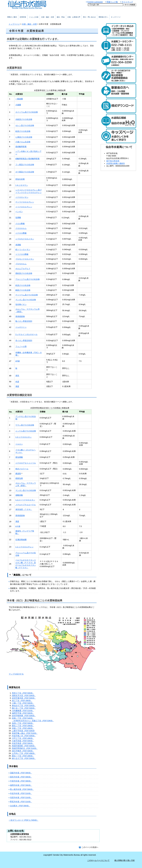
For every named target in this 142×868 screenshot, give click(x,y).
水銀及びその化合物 (24, 119)
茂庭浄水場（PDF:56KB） (21, 773)
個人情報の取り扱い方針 (125, 860)
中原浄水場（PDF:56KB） (21, 781)
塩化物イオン (21, 304)
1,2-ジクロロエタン (24, 437)
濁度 (17, 386)
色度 (17, 382)
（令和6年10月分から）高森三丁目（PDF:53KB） (33, 721)
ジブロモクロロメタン (25, 239)
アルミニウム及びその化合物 (27, 279)
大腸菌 (18, 105)
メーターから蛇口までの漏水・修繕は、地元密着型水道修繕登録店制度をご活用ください (118, 76)
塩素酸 (18, 217)
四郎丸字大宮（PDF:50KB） (24, 696)
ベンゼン (19, 212)
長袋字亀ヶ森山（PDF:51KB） (25, 733)
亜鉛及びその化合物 (24, 273)
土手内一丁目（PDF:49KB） (24, 753)
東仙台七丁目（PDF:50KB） (24, 706)
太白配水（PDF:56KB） (20, 806)
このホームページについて (98, 860)
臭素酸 (18, 245)
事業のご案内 (12, 17)
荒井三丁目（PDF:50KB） (23, 693)
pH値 (18, 361)
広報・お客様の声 (74, 17)
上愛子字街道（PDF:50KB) (23, 731)
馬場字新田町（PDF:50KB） (24, 746)
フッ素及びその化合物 (25, 165)
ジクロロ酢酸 (21, 233)
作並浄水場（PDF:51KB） (21, 793)
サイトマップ (127, 2)
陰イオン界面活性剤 (24, 321)
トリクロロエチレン (24, 207)
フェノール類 (21, 346)
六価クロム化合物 (23, 142)
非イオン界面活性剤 (24, 340)
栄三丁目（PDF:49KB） (22, 701)
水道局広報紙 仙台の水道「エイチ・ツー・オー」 (118, 121)
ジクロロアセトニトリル (26, 463)
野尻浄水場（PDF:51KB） (21, 802)
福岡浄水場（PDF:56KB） (21, 785)
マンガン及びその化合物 (26, 300)
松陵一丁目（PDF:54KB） (23, 718)
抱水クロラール (22, 469)
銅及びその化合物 (23, 290)
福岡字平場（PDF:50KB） (23, 713)
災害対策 (23, 17)
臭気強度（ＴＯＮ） (24, 509)
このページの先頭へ (90, 847)
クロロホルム (21, 228)
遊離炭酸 (19, 495)
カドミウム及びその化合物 (27, 112)
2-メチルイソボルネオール (27, 334)
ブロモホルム (21, 264)
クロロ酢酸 (20, 224)
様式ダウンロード (118, 106)
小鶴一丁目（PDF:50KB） (23, 703)
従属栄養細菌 (21, 540)
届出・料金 (61, 17)
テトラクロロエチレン (25, 202)
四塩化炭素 (20, 179)
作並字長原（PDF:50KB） (23, 743)
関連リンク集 (112, 2)
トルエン (19, 444)
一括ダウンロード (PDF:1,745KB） (24, 820)
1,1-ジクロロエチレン (25, 547)
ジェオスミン (21, 327)
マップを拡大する (16, 674)
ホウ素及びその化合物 (25, 172)
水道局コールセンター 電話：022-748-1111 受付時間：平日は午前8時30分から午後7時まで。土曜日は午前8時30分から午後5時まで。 (118, 46)
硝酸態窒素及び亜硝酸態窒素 (27, 159)
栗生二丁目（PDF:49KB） (23, 726)
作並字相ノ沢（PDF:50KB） (24, 736)
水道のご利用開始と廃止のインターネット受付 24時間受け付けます (118, 30)
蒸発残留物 (20, 316)
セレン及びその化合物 (25, 125)
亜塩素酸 (19, 457)
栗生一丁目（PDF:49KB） (23, 756)
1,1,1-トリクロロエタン (25, 500)
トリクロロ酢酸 (22, 254)
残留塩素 (19, 478)
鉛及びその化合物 (23, 131)
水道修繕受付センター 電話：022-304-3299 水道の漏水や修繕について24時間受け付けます (118, 61)
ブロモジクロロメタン (25, 259)
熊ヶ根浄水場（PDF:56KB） (22, 789)
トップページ (14, 24)
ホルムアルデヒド (23, 269)
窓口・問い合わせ (89, 17)
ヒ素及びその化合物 (24, 137)
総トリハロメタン (23, 249)
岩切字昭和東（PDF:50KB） (24, 716)
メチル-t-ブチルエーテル (26, 505)
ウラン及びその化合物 (25, 425)
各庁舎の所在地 (113, 161)
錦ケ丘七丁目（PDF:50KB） (24, 758)
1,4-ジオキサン (22, 185)
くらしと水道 (34, 17)
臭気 (17, 376)
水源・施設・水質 (29, 24)
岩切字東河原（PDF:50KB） (24, 698)
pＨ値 (18, 526)
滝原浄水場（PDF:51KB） (21, 797)
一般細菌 (19, 99)
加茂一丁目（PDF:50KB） (23, 723)
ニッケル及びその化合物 (26, 431)
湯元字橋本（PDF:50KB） (23, 751)
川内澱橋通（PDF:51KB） (23, 711)
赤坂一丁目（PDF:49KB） (23, 728)
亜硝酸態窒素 (21, 147)
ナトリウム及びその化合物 (27, 295)
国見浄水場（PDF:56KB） (21, 777)
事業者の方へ (103, 17)
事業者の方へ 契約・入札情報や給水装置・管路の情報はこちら (118, 91)
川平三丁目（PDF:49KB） (23, 738)
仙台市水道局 (33, 5)
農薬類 (18, 474)
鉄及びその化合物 (23, 285)
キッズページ (116, 17)
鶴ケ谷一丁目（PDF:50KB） (24, 708)
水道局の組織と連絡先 (116, 163)
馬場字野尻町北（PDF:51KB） (25, 748)
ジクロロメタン (22, 197)
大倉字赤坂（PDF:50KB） (23, 741)
